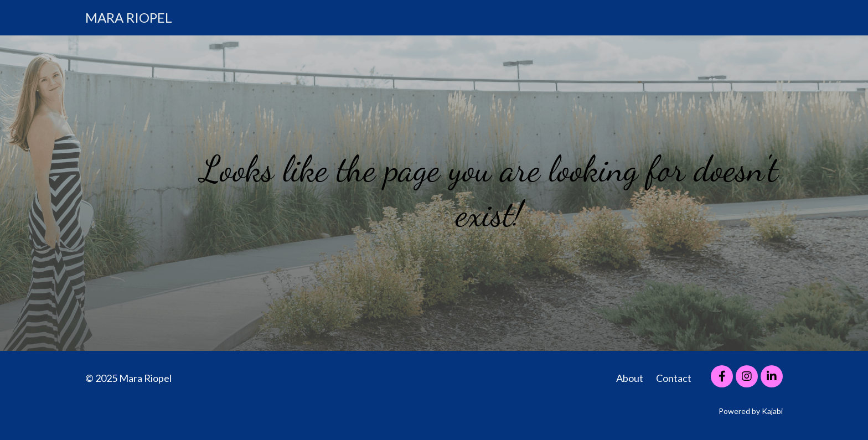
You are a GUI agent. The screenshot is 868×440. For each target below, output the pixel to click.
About (630, 378)
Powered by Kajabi (751, 411)
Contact (674, 378)
